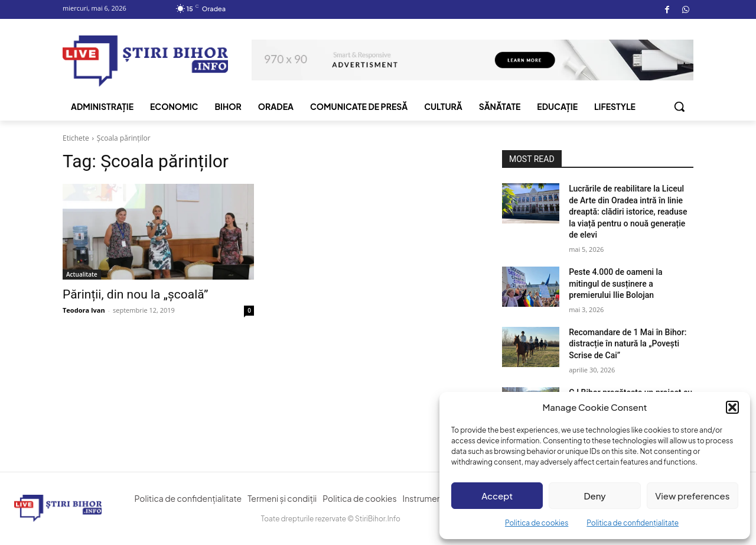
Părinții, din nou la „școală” (135, 294)
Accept (497, 496)
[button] (732, 407)
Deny (594, 496)
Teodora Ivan (84, 310)
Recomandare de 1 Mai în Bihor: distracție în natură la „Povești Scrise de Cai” (628, 344)
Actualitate (82, 274)
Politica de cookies (537, 523)
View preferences (692, 496)
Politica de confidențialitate (633, 523)
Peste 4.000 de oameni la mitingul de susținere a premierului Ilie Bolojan (615, 283)
